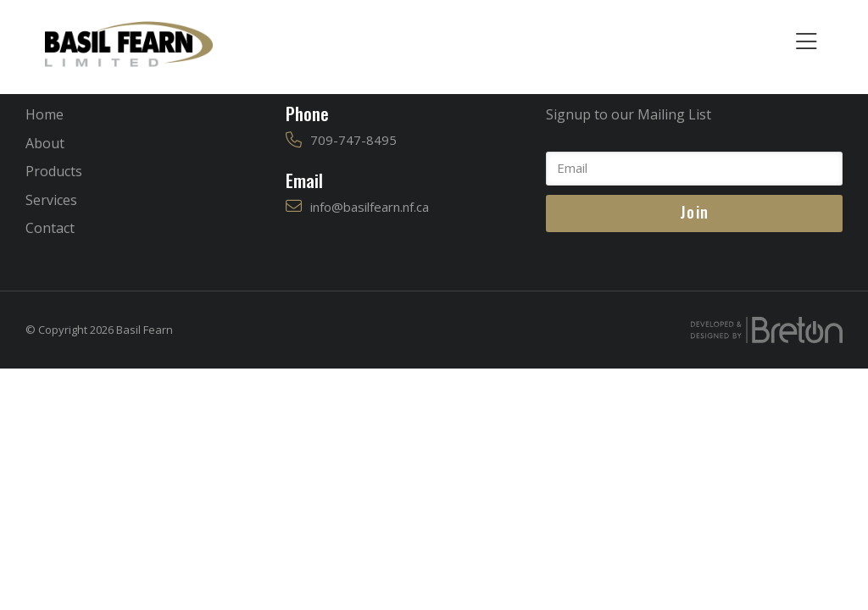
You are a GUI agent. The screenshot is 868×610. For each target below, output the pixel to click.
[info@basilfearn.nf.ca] (294, 206)
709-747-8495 (353, 140)
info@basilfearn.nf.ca (370, 207)
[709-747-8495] (294, 140)
